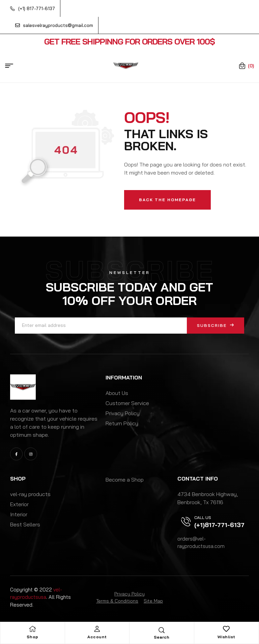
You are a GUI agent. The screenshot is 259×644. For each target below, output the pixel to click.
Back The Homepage (167, 200)
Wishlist (226, 637)
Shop (33, 637)
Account (97, 637)
